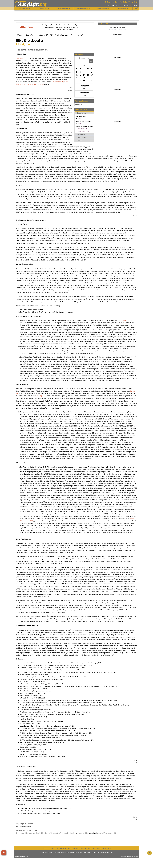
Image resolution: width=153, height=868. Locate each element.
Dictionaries (81, 134)
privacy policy (59, 848)
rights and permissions (76, 848)
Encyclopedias (81, 137)
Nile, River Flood (82, 129)
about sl (99, 848)
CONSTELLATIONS (60, 189)
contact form (110, 852)
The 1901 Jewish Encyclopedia (59, 35)
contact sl (90, 848)
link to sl (108, 848)
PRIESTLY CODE (101, 287)
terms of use (47, 848)
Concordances (81, 113)
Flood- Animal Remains (84, 131)
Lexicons (80, 140)
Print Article (78, 104)
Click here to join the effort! (64, 29)
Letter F (79, 35)
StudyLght (28, 4)
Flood (79, 119)
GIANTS (26, 120)
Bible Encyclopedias (34, 35)
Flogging (84, 88)
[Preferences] (137, 9)
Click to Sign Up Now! (127, 2)
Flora (84, 95)
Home (20, 35)
